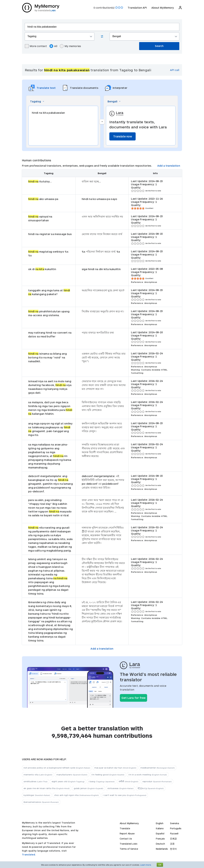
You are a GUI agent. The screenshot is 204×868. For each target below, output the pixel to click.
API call (175, 70)
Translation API (137, 8)
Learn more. (146, 865)
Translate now (122, 136)
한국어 (173, 849)
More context (36, 46)
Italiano (160, 828)
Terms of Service (129, 849)
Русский (174, 833)
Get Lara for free (133, 698)
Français (160, 839)
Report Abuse (127, 833)
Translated (129, 844)
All (53, 46)
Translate (125, 828)
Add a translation (169, 166)
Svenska (175, 823)
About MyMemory (162, 8)
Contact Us (126, 839)
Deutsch (160, 844)
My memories (70, 46)
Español (160, 833)
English (160, 823)
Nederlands (162, 849)
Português (176, 828)
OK (160, 865)
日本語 (173, 839)
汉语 (172, 844)
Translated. (29, 855)
